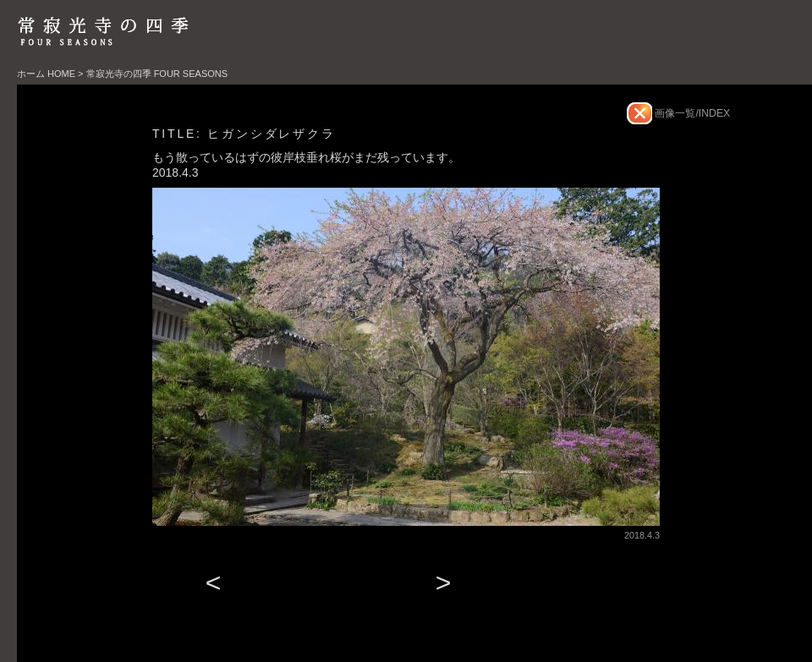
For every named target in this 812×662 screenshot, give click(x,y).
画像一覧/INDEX (691, 113)
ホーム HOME (46, 74)
